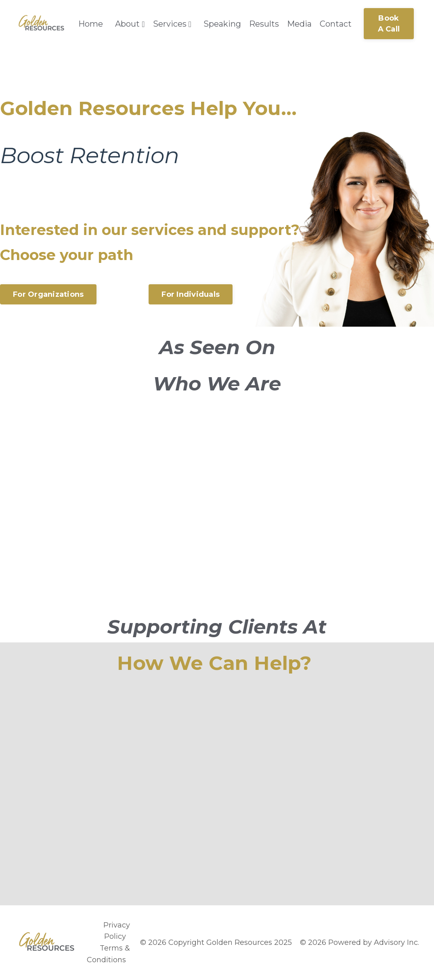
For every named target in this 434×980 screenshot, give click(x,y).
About (130, 24)
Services (172, 24)
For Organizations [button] (48, 294)
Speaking (222, 24)
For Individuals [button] (191, 294)
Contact (336, 24)
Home (91, 24)
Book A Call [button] (389, 24)
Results (264, 24)
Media (299, 24)
